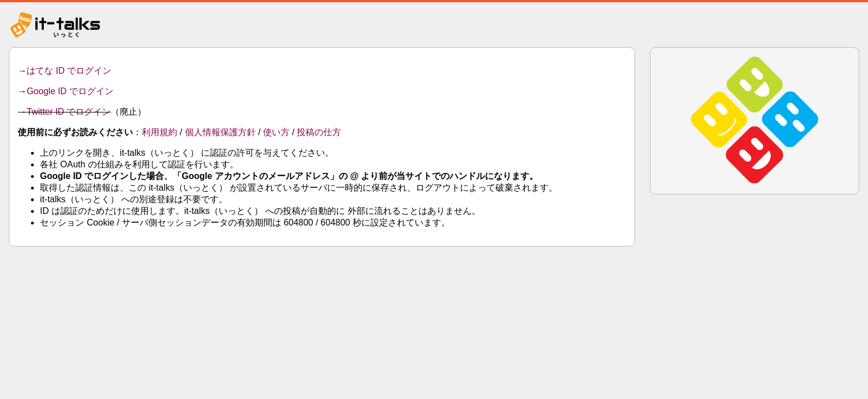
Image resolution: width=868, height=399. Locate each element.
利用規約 (159, 132)
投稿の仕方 (319, 132)
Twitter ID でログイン (69, 112)
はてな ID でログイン (69, 71)
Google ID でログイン (70, 91)
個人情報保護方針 (220, 132)
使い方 (276, 132)
